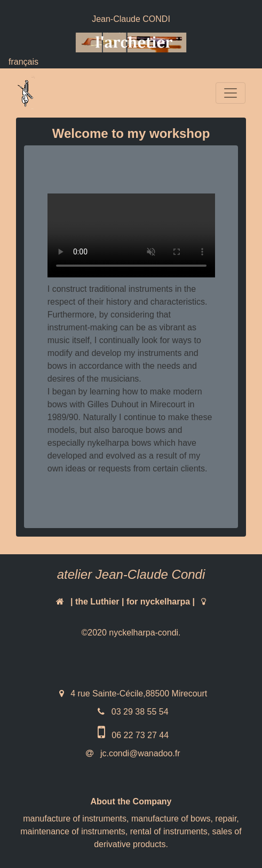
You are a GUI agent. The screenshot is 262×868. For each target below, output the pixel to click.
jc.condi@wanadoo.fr (139, 753)
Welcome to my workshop (131, 133)
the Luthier (97, 602)
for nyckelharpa (158, 602)
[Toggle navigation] (231, 93)
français (23, 62)
